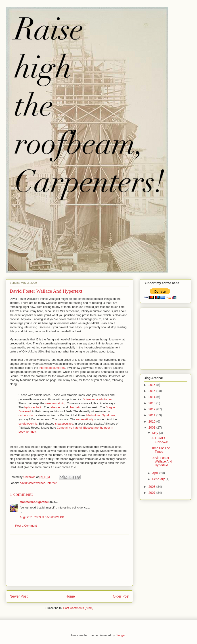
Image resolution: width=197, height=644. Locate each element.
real (63, 368)
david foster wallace (33, 483)
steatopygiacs (64, 424)
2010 (152, 421)
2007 (152, 493)
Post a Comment (26, 526)
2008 (152, 487)
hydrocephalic (33, 407)
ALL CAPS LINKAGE (160, 440)
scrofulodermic (28, 424)
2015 (152, 391)
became (55, 368)
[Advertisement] (70, 560)
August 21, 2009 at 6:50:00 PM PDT (43, 517)
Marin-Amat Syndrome (101, 415)
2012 (152, 409)
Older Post (121, 596)
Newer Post (19, 596)
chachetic (75, 407)
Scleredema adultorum (97, 399)
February (159, 479)
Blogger (120, 635)
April (156, 473)
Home (70, 596)
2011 (152, 415)
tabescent (56, 407)
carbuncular (27, 415)
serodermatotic (55, 403)
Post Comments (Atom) (78, 608)
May (155, 433)
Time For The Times (161, 450)
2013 (152, 403)
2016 (152, 385)
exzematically (85, 419)
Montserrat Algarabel (34, 502)
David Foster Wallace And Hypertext (162, 462)
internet (44, 368)
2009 (152, 427)
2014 (152, 397)
